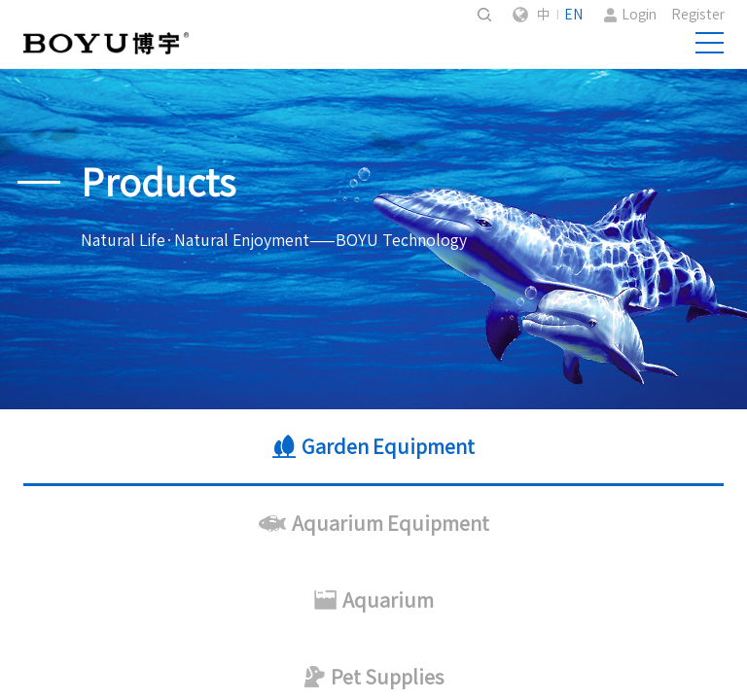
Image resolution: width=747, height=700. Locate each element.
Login (639, 15)
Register (698, 15)
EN (573, 15)
